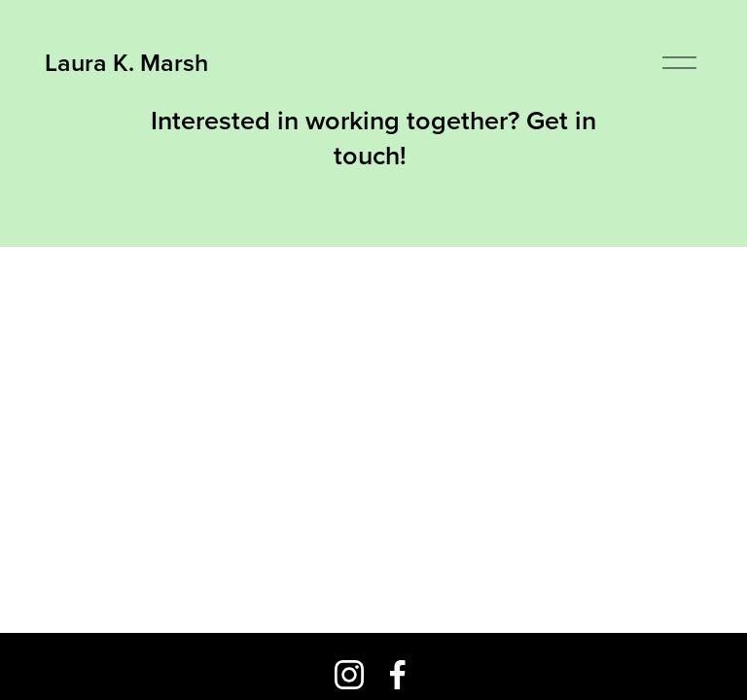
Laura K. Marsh (126, 62)
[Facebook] (398, 675)
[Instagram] (349, 675)
